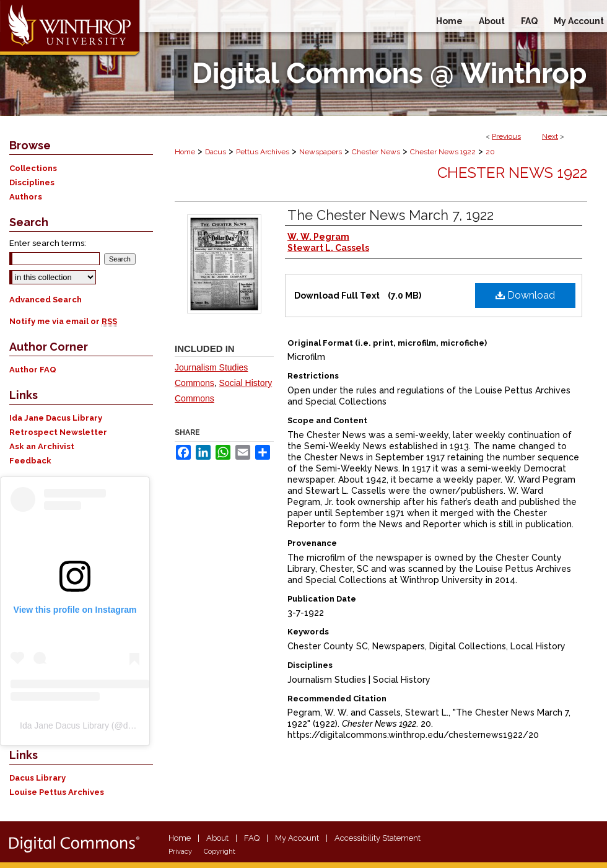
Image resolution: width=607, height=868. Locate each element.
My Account (297, 838)
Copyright (220, 852)
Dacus (216, 152)
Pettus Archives (263, 152)
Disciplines (32, 182)
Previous (506, 136)
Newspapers (321, 152)
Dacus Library (37, 778)
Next (550, 136)
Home (185, 152)
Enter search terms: (48, 243)
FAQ (252, 838)
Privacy (180, 852)
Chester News (376, 152)
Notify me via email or (63, 321)
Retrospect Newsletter (58, 432)
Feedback (30, 461)
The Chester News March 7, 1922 (391, 215)
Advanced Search (46, 300)
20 (490, 152)
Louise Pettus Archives (57, 792)
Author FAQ (33, 370)
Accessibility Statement (378, 838)
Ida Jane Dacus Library (56, 418)
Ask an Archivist (42, 446)
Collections (33, 168)
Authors (26, 197)
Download (525, 295)
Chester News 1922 (443, 152)
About (217, 838)
